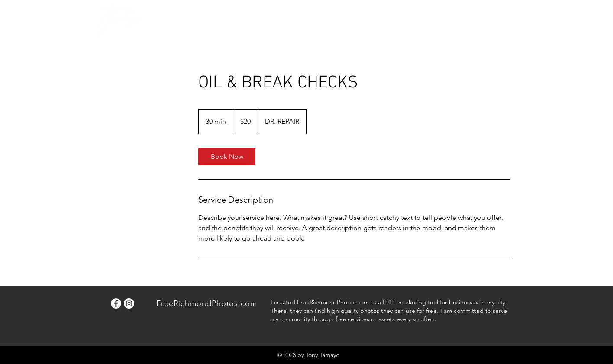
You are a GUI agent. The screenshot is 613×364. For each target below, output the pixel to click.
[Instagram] (129, 303)
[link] (227, 157)
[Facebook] (116, 303)
